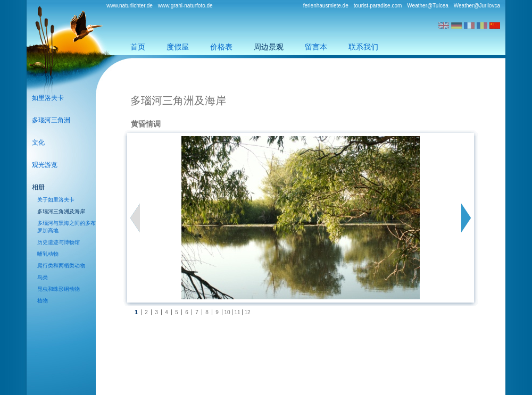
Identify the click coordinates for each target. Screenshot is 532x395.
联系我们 (363, 47)
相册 (38, 187)
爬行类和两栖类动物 (61, 266)
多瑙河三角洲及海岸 (61, 211)
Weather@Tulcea (427, 6)
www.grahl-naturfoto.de (185, 6)
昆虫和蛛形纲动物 (59, 289)
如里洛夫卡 (48, 98)
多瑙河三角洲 (51, 120)
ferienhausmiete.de (326, 6)
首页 (138, 47)
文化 (38, 142)
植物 (43, 301)
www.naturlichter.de (130, 6)
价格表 (221, 47)
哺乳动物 (48, 254)
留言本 (316, 47)
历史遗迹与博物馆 (59, 242)
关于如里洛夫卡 (56, 200)
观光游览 (45, 165)
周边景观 (269, 47)
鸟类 (43, 277)
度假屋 (178, 47)
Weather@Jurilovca (477, 6)
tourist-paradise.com (378, 6)
